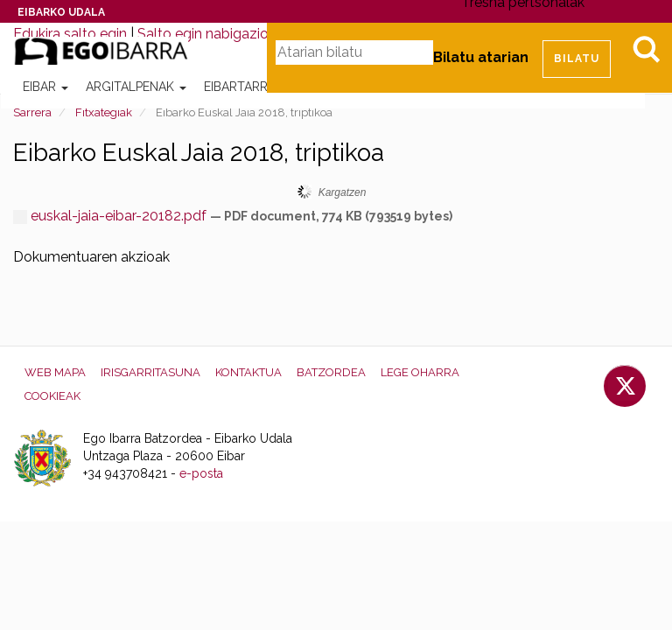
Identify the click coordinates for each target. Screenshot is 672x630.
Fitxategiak (104, 112)
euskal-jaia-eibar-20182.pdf (112, 216)
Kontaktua (248, 372)
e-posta (201, 473)
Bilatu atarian (481, 57)
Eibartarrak (250, 87)
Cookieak (52, 396)
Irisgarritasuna (150, 372)
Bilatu (646, 49)
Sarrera (32, 112)
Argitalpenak (136, 87)
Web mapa (55, 372)
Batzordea (331, 372)
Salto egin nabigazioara (213, 34)
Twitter (625, 386)
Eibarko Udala (61, 12)
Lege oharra (420, 372)
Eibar (45, 87)
